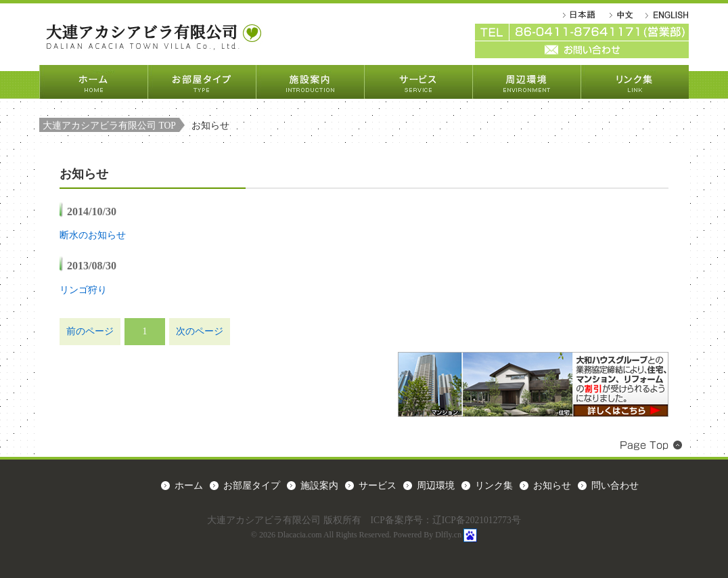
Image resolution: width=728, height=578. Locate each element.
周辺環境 (526, 82)
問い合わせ (615, 486)
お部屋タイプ (202, 82)
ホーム (93, 82)
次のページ (200, 331)
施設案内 (310, 82)
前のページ (90, 331)
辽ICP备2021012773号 (477, 520)
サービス (418, 82)
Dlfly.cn (448, 535)
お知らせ (552, 486)
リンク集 (635, 82)
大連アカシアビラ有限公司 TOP (109, 126)
